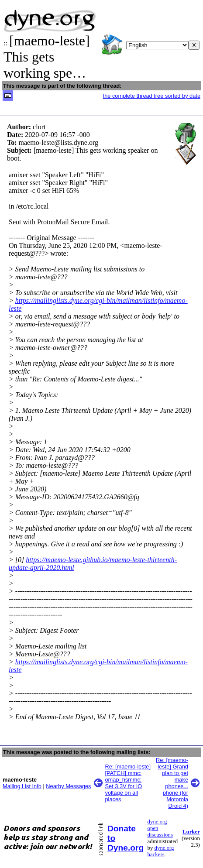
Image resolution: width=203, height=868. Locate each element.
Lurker (191, 832)
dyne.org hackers (161, 851)
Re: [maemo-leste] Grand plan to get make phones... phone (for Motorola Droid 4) (172, 783)
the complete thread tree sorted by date (152, 96)
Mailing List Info (22, 786)
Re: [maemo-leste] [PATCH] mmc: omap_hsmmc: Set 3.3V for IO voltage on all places (128, 783)
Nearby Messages (68, 786)
